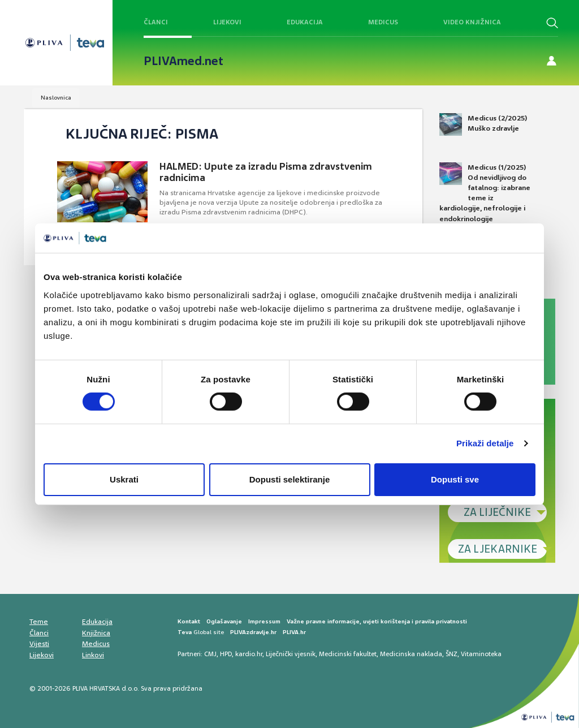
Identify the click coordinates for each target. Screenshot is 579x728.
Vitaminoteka (481, 654)
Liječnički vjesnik (291, 654)
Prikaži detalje (485, 443)
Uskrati (124, 479)
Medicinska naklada (411, 654)
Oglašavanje (224, 621)
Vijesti (39, 644)
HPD (226, 654)
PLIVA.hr (294, 632)
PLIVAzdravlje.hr (253, 632)
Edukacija (305, 22)
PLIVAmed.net (183, 61)
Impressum (264, 621)
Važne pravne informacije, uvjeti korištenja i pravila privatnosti (377, 621)
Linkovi (93, 655)
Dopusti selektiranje (290, 479)
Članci (156, 22)
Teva (185, 632)
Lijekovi (227, 22)
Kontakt (189, 621)
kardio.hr (249, 654)
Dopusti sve (455, 479)
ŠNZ (451, 654)
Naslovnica (56, 98)
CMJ (210, 654)
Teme (39, 622)
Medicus (383, 22)
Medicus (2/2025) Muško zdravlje (483, 124)
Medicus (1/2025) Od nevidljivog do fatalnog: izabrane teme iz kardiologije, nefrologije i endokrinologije (485, 193)
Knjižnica (96, 633)
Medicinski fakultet (348, 654)
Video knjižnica (472, 22)
